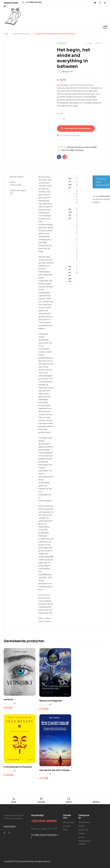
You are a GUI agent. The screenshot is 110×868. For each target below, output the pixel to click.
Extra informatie (16, 184)
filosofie (65, 150)
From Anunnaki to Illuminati (89, 700)
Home (6, 34)
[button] (11, 3)
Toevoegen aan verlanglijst (70, 135)
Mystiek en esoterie (21, 34)
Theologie (79, 150)
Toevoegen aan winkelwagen (77, 129)
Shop (14, 801)
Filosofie (70, 147)
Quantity (60, 114)
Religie (94, 147)
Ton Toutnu (77, 191)
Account (41, 801)
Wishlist (96, 801)
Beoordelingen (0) (18, 192)
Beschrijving (17, 177)
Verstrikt (8, 699)
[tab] (18, 177)
